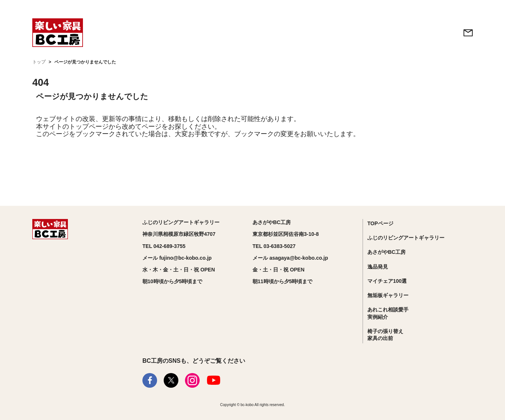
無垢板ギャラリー (388, 295)
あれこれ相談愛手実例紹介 (388, 313)
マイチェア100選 (387, 281)
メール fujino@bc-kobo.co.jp (177, 258)
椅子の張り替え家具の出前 (385, 335)
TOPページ (380, 223)
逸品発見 (378, 267)
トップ (39, 62)
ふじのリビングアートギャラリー (406, 238)
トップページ (89, 127)
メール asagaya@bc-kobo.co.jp (290, 258)
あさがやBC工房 (386, 252)
